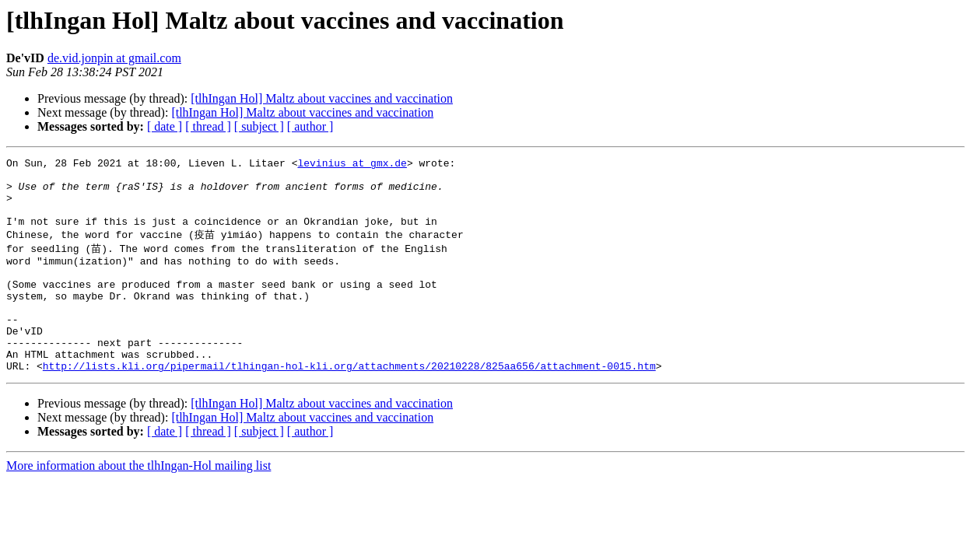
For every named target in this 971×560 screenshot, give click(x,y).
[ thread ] (208, 126)
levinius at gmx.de (352, 165)
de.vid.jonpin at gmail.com (114, 58)
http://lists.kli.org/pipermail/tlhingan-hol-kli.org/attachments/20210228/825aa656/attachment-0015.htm (349, 404)
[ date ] (165, 126)
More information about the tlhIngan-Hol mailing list (138, 504)
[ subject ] (259, 126)
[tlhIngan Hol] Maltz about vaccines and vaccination (322, 98)
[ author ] (310, 126)
